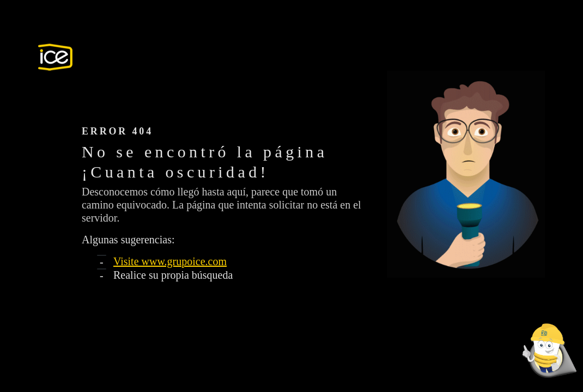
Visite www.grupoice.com (170, 261)
